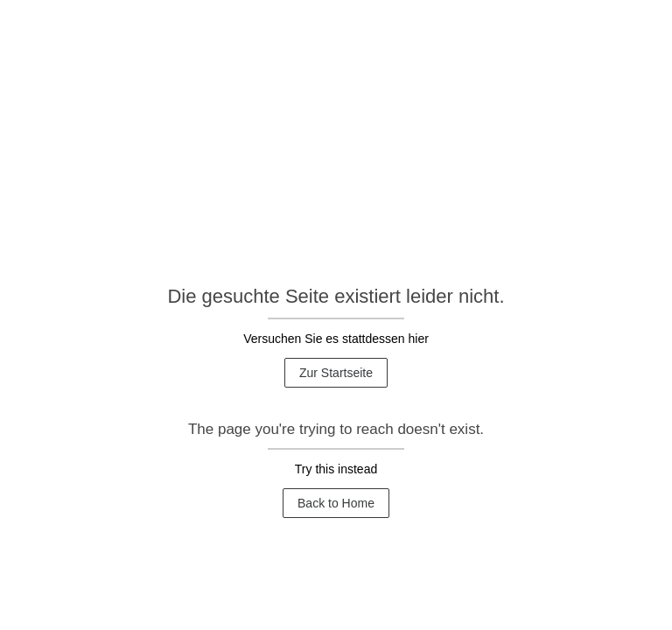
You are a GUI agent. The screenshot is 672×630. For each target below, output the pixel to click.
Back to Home (336, 503)
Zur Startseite (336, 373)
